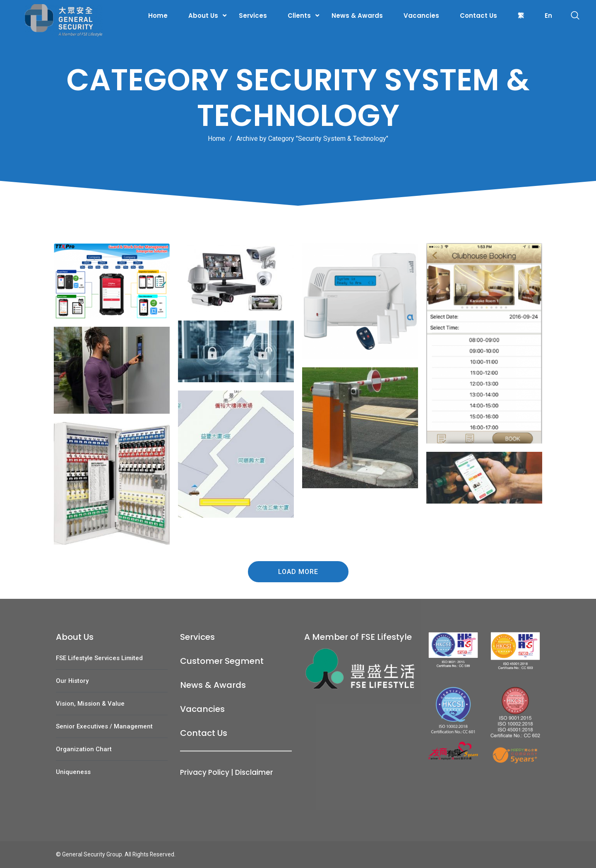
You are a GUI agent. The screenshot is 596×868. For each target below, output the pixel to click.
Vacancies (421, 16)
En (548, 16)
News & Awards (357, 16)
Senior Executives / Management (104, 726)
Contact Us (478, 16)
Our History (72, 681)
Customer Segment (222, 661)
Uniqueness (73, 772)
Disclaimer (254, 772)
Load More (298, 572)
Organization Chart (84, 749)
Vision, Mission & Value (90, 704)
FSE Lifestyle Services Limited (99, 658)
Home (158, 16)
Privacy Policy (205, 772)
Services (253, 16)
